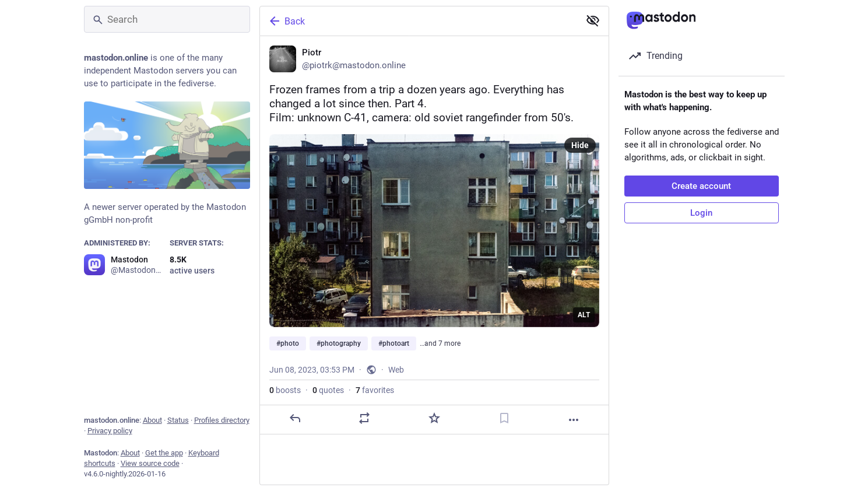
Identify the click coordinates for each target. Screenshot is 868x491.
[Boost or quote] (364, 418)
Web (396, 370)
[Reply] (294, 418)
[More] (574, 420)
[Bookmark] (504, 418)
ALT (584, 315)
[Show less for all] (593, 20)
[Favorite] (434, 418)
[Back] (419, 21)
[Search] (167, 19)
